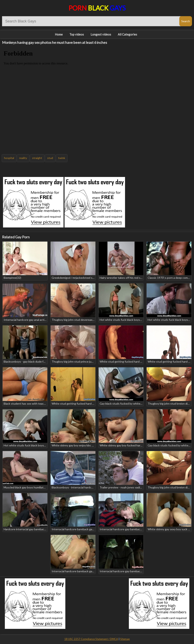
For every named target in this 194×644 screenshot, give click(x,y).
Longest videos (101, 34)
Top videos (77, 34)
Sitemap (125, 639)
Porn (97, 8)
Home (59, 34)
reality (23, 158)
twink (62, 158)
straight (37, 158)
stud (50, 158)
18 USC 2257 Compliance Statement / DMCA (91, 639)
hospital (9, 158)
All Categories (127, 34)
